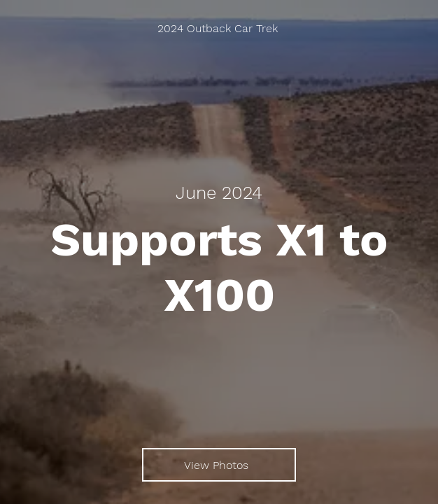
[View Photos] (219, 465)
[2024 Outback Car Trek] (219, 28)
